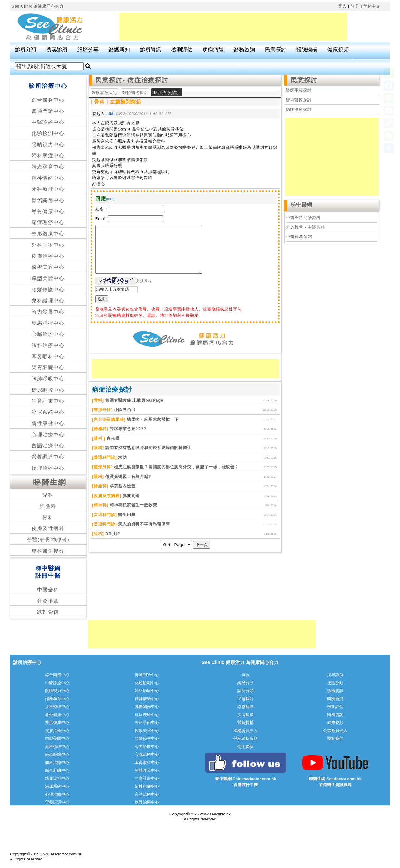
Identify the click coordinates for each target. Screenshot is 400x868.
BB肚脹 (112, 534)
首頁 (246, 675)
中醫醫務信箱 (299, 237)
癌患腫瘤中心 (48, 323)
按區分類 (335, 683)
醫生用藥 (126, 515)
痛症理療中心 (48, 222)
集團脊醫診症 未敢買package (134, 400)
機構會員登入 (246, 731)
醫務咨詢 (244, 50)
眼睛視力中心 (48, 145)
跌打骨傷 (48, 612)
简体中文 (372, 6)
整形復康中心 (48, 234)
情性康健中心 (48, 423)
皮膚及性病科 (48, 528)
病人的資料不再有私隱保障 (143, 524)
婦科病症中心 (48, 156)
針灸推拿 (48, 601)
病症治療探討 (299, 109)
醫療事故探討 (104, 93)
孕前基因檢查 (122, 486)
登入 (342, 6)
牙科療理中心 (48, 189)
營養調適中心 (48, 457)
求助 (122, 457)
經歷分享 (88, 50)
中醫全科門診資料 (303, 218)
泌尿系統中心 (48, 412)
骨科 (48, 517)
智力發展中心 (48, 312)
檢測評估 (182, 50)
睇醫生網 (50, 482)
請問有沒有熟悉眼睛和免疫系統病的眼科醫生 (148, 448)
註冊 (355, 6)
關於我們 (335, 738)
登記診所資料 (246, 738)
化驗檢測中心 (48, 133)
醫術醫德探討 (135, 93)
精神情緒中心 (48, 178)
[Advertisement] (233, 27)
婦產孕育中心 (48, 167)
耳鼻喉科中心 (48, 356)
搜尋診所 (57, 50)
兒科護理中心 (48, 301)
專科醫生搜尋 (48, 551)
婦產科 (48, 506)
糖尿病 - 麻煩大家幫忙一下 (152, 419)
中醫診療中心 (48, 122)
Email (101, 219)
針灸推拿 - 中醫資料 (306, 227)
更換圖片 (144, 281)
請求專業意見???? (127, 429)
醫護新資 (335, 699)
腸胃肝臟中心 (48, 367)
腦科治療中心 (48, 345)
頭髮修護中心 (48, 290)
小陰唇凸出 (124, 410)
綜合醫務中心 (48, 100)
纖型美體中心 (48, 278)
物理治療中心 (48, 468)
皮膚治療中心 (48, 256)
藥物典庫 (246, 707)
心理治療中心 (48, 435)
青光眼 (112, 438)
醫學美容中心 (48, 267)
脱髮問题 (131, 496)
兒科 (48, 495)
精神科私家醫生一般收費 (132, 505)
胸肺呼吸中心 (48, 379)
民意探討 (276, 50)
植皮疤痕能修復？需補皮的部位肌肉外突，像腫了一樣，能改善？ (176, 467)
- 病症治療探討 (146, 80)
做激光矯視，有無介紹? (128, 477)
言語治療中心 (48, 446)
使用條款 (246, 747)
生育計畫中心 (48, 401)
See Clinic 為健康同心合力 (38, 6)
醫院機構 (307, 50)
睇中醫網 (302, 205)
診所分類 (26, 50)
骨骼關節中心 (48, 200)
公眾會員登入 (335, 731)
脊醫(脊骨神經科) (48, 540)
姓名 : (101, 209)
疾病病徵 (213, 50)
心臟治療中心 (48, 334)
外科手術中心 (48, 245)
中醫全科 (48, 590)
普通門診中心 (48, 111)
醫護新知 (119, 50)
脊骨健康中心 (48, 211)
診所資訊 (151, 50)
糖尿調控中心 (48, 390)
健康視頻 (338, 50)
